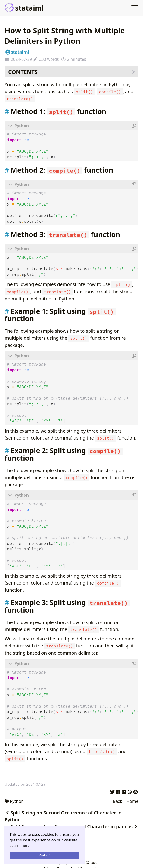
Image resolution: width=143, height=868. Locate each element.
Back (117, 800)
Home (132, 800)
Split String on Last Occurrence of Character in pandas (75, 825)
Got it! (44, 855)
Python (17, 800)
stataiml (24, 8)
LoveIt (93, 863)
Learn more (20, 846)
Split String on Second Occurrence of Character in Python (63, 815)
